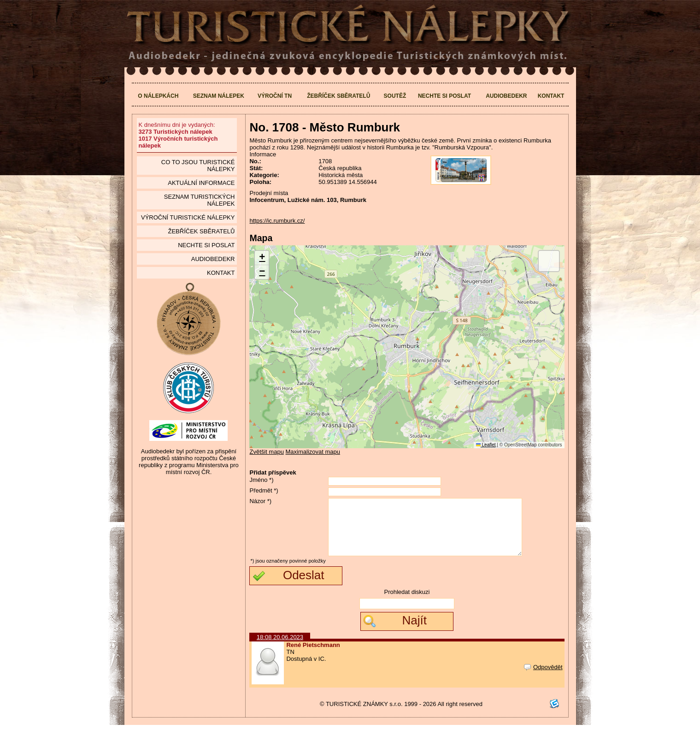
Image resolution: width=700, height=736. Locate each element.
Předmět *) (264, 490)
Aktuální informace (201, 183)
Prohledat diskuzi (407, 603)
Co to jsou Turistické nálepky (198, 166)
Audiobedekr (506, 96)
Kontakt (551, 96)
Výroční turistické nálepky (188, 217)
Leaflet (486, 445)
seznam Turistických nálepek (200, 200)
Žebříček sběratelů (338, 96)
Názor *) (260, 501)
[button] (262, 258)
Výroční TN (275, 96)
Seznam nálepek (219, 96)
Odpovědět (543, 678)
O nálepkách (158, 96)
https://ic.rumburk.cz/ (277, 221)
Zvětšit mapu (266, 452)
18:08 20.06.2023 (280, 648)
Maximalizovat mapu (313, 452)
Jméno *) (261, 480)
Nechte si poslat (444, 96)
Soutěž (395, 96)
